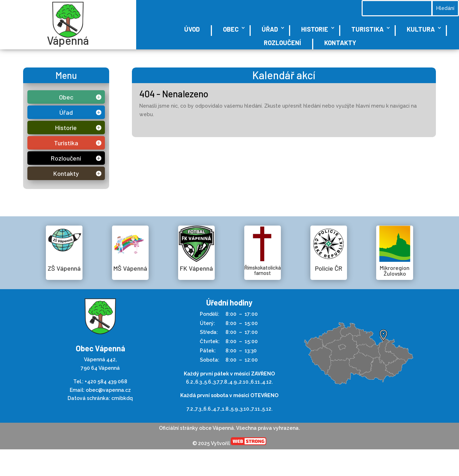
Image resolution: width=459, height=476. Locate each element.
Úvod (192, 29)
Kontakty (340, 43)
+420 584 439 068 (106, 382)
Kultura (421, 29)
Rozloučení (282, 43)
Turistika (367, 29)
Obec (231, 29)
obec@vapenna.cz (108, 390)
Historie (315, 29)
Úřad (270, 29)
